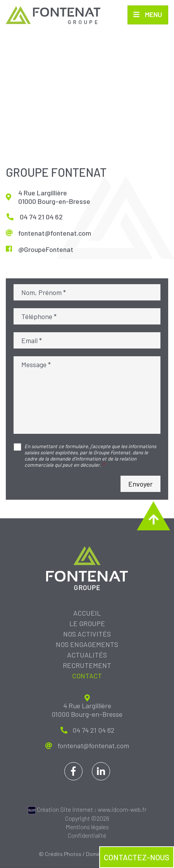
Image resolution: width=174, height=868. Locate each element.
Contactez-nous (137, 857)
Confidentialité (87, 836)
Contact (87, 676)
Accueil (87, 613)
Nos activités (87, 634)
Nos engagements (87, 645)
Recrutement (87, 666)
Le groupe (87, 624)
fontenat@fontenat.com (55, 233)
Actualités (87, 655)
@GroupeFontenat (46, 249)
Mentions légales (87, 827)
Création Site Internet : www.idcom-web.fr (87, 810)
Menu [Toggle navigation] (153, 15)
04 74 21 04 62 (41, 217)
